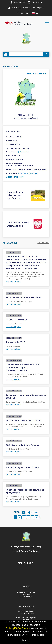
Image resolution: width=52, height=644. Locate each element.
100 (36, 512)
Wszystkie (43, 243)
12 (36, 517)
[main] (26, 571)
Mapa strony (18, 3)
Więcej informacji (15, 177)
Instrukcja (35, 3)
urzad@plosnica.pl (20, 152)
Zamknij (26, 640)
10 (23, 512)
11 (32, 517)
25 (28, 512)
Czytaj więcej (13, 282)
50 (32, 512)
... (28, 517)
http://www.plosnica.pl (28, 173)
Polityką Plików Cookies (17, 628)
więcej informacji (37, 73)
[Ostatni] (40, 517)
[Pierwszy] (12, 517)
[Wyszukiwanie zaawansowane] (26, 54)
